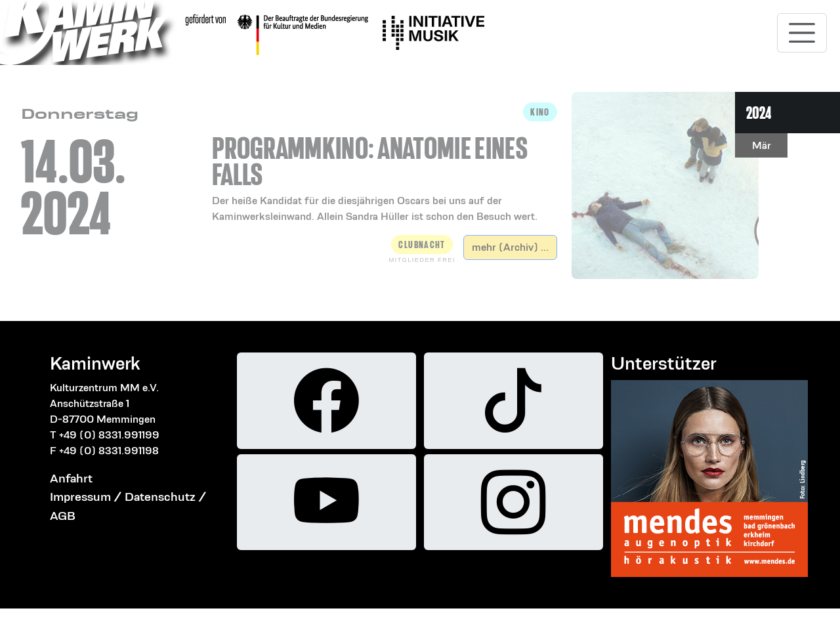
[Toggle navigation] (802, 33)
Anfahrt (71, 478)
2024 (759, 113)
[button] (385, 163)
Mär (762, 145)
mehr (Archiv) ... (510, 247)
